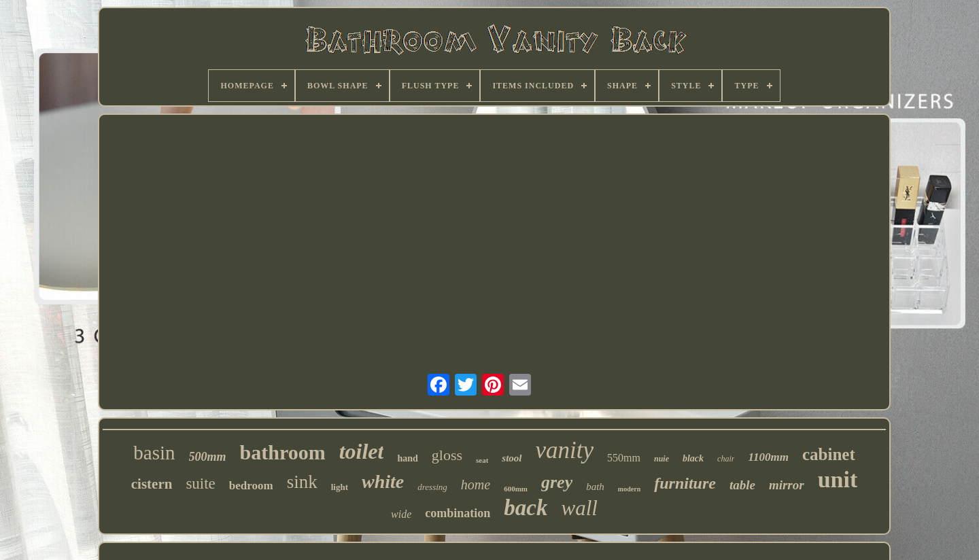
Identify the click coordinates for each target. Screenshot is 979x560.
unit (838, 479)
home (476, 485)
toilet (362, 451)
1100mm (768, 457)
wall (579, 508)
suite (200, 484)
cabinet (829, 454)
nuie (662, 459)
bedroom (251, 486)
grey (557, 482)
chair (726, 459)
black (693, 458)
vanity (565, 450)
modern (629, 489)
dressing (432, 487)
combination (458, 513)
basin (154, 453)
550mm (624, 458)
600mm (516, 489)
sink (302, 482)
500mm (208, 457)
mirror (787, 485)
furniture (685, 483)
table (742, 485)
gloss (447, 455)
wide (401, 514)
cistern (152, 484)
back (526, 508)
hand (407, 458)
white (383, 482)
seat (482, 460)
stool (512, 458)
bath (595, 487)
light (340, 487)
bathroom (283, 452)
